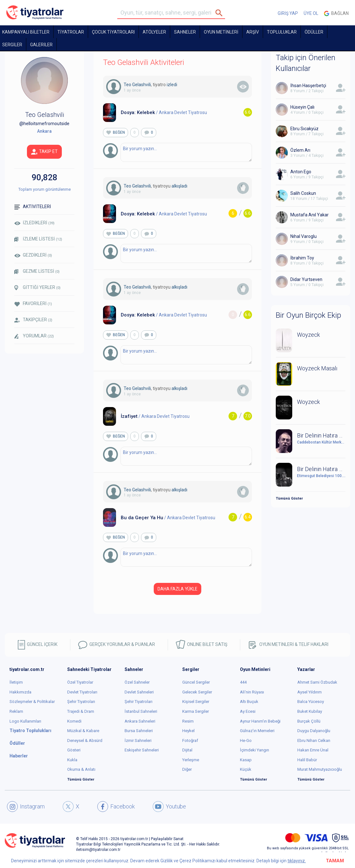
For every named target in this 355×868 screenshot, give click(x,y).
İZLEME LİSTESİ (38, 239)
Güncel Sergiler (196, 682)
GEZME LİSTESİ (37, 271)
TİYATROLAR (71, 32)
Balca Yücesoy (311, 702)
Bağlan (336, 13)
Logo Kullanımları (25, 721)
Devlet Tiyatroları (82, 692)
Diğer (187, 769)
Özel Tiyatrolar (80, 682)
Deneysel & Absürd (85, 740)
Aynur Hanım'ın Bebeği (260, 721)
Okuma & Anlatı (81, 769)
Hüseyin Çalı (302, 107)
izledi (172, 85)
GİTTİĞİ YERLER (37, 288)
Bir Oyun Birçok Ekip (308, 315)
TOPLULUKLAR (282, 32)
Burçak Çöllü (309, 721)
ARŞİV (253, 32)
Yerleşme (191, 760)
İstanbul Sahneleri (141, 711)
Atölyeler (154, 32)
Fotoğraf (190, 740)
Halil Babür (307, 760)
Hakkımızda (20, 692)
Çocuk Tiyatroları (113, 32)
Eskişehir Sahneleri (142, 750)
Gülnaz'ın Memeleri (257, 731)
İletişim (16, 682)
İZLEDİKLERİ (34, 223)
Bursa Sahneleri (139, 731)
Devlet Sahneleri (139, 692)
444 (243, 682)
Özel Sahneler (137, 682)
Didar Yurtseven (306, 279)
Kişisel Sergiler (196, 702)
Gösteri (74, 750)
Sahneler (185, 32)
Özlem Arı (300, 150)
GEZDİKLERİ (33, 255)
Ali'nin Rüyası (252, 692)
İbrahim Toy (302, 258)
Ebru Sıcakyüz (304, 129)
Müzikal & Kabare (83, 731)
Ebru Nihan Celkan (314, 740)
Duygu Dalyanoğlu (314, 731)
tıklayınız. (297, 861)
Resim (188, 721)
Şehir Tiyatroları (81, 702)
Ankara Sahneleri (140, 721)
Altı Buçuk (249, 702)
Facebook (116, 807)
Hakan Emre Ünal (313, 750)
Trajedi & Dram (81, 711)
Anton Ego (301, 172)
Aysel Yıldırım (310, 692)
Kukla (72, 760)
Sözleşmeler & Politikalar (32, 702)
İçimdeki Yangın (255, 750)
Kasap (246, 760)
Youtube (169, 807)
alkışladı (179, 186)
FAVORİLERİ (33, 304)
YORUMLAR (34, 336)
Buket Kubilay (310, 711)
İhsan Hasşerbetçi (308, 86)
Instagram (26, 807)
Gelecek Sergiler (197, 692)
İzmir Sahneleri (138, 740)
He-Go (246, 740)
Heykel (188, 731)
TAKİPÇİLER (33, 320)
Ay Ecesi (248, 711)
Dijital (187, 750)
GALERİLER (41, 45)
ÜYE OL (311, 13)
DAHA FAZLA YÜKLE (177, 589)
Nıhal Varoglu (303, 236)
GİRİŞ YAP (288, 13)
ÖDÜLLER (314, 32)
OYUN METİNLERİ (221, 32)
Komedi (74, 721)
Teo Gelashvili (137, 85)
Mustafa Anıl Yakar (310, 215)
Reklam (16, 711)
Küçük (246, 769)
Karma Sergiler (196, 711)
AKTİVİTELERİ (33, 207)
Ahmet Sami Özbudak (317, 682)
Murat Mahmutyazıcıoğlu (320, 769)
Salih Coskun (303, 193)
